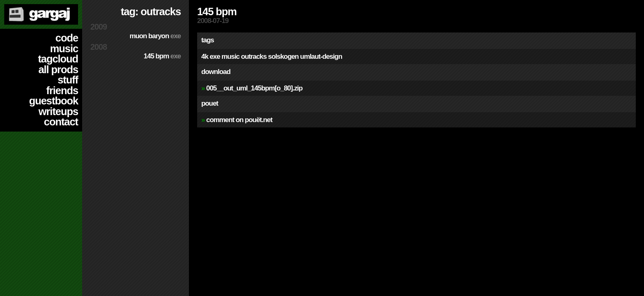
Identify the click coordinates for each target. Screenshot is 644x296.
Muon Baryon (155, 36)
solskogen (283, 57)
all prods (58, 69)
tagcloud (58, 59)
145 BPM (162, 56)
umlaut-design (321, 57)
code (67, 38)
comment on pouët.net (239, 120)
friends (62, 90)
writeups (58, 111)
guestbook (54, 101)
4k (205, 57)
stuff (68, 80)
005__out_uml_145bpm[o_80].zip (254, 88)
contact (61, 122)
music (64, 49)
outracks (254, 57)
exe (215, 57)
